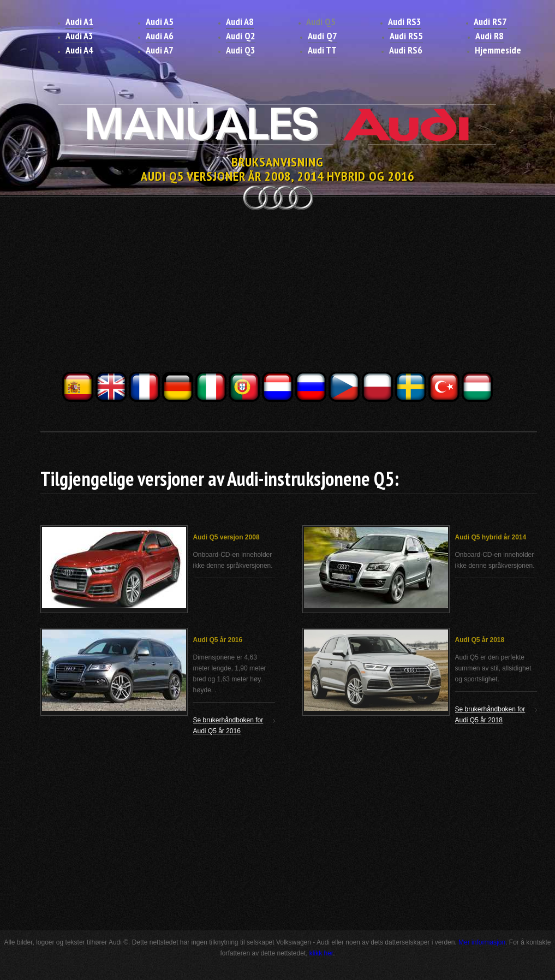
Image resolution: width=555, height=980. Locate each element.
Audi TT (322, 50)
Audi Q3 (241, 50)
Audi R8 (490, 36)
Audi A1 (79, 22)
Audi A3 (79, 36)
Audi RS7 (490, 22)
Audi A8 (240, 22)
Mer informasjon (482, 942)
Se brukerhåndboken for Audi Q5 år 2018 (490, 715)
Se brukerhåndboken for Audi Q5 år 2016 (228, 726)
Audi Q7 (323, 36)
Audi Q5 (321, 22)
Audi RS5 (406, 36)
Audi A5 (160, 22)
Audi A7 (160, 50)
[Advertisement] (278, 294)
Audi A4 (79, 50)
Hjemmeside (498, 50)
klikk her (321, 953)
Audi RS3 (405, 22)
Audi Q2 (241, 36)
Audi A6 (160, 36)
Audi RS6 (406, 50)
